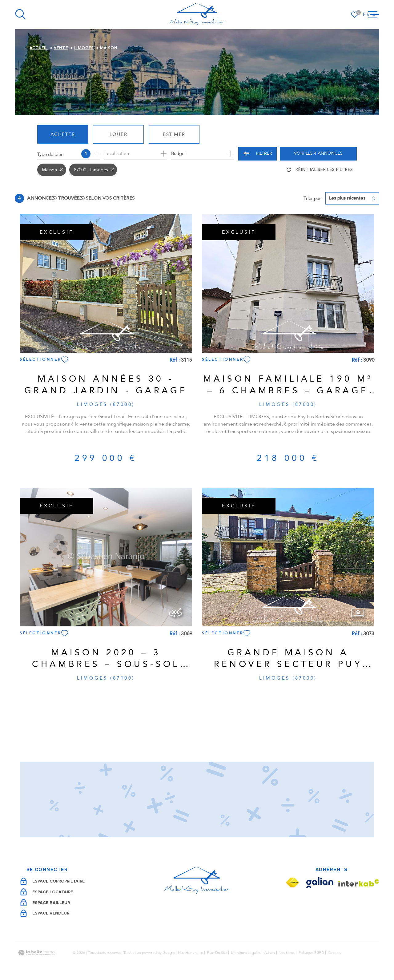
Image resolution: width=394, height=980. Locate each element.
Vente (61, 48)
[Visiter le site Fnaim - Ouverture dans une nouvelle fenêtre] (292, 883)
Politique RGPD (311, 953)
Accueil (38, 48)
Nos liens (287, 953)
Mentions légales (246, 953)
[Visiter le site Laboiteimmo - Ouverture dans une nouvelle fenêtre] (36, 953)
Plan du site (217, 953)
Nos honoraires (191, 953)
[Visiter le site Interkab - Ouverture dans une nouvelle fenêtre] (359, 883)
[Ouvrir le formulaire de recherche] (257, 154)
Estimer (174, 134)
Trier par (312, 198)
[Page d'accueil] (197, 15)
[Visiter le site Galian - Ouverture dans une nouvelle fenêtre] (320, 883)
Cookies (334, 953)
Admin (269, 953)
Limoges (84, 48)
